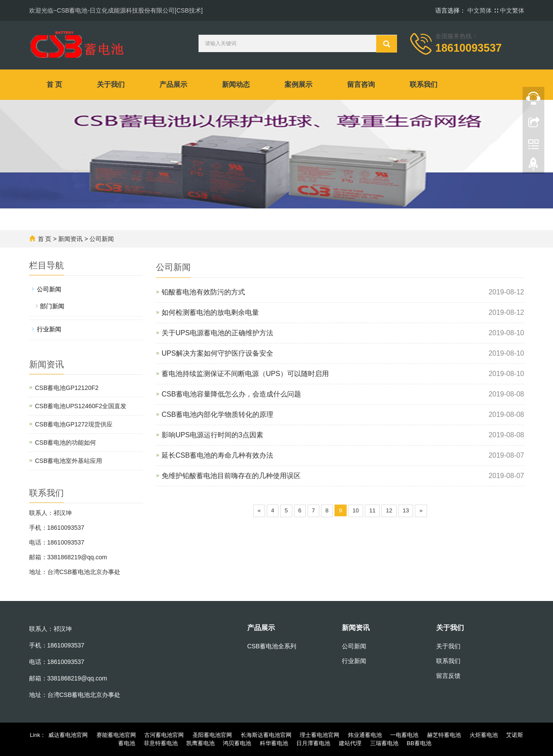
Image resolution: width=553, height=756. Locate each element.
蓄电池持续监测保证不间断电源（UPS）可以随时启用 (245, 374)
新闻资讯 (70, 239)
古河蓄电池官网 (164, 735)
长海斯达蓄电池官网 (266, 735)
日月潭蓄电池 (313, 743)
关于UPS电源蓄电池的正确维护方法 (217, 333)
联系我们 (424, 84)
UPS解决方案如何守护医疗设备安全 (217, 353)
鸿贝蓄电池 (237, 743)
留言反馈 (448, 676)
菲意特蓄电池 (161, 743)
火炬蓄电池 (484, 735)
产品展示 (173, 84)
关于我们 (111, 84)
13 (406, 510)
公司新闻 (102, 239)
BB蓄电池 (419, 743)
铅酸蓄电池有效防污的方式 (203, 292)
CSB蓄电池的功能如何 (66, 442)
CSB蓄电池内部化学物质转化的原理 (217, 414)
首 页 (54, 84)
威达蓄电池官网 (68, 735)
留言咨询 (361, 84)
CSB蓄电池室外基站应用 (69, 461)
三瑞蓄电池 (384, 743)
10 (356, 510)
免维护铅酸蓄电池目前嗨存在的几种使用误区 (231, 476)
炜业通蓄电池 (365, 735)
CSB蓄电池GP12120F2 (67, 388)
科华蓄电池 (274, 743)
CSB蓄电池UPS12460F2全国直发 (81, 406)
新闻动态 (236, 84)
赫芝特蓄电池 (444, 735)
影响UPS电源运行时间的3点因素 (212, 435)
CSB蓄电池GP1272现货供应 (74, 424)
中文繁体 (512, 10)
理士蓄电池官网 (320, 735)
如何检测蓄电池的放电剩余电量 (210, 312)
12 (389, 510)
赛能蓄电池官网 (116, 735)
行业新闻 (49, 329)
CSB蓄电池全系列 (272, 646)
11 (372, 510)
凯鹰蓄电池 (200, 743)
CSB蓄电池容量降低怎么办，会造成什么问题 (231, 394)
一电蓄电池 (404, 735)
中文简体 (480, 10)
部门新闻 (52, 306)
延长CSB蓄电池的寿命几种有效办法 (217, 455)
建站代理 (350, 743)
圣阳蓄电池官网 (212, 735)
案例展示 (298, 84)
